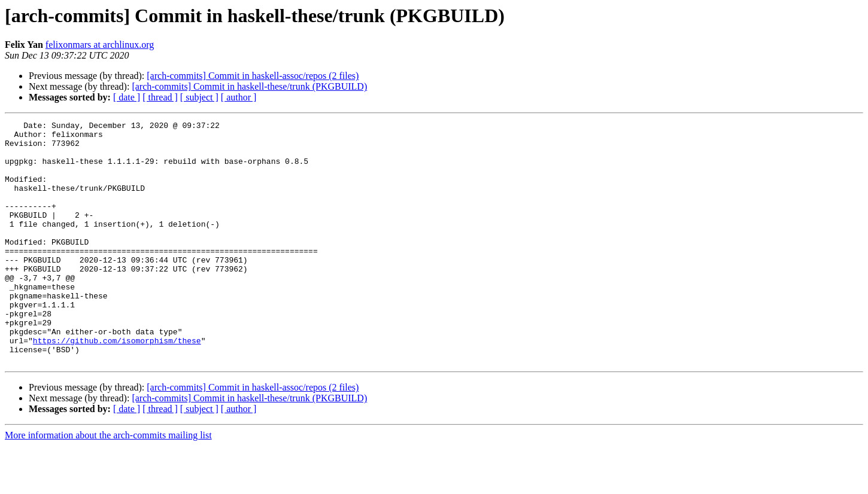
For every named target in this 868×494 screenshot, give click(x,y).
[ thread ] (160, 97)
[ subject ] (199, 97)
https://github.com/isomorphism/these (117, 385)
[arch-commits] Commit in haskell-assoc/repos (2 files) (253, 76)
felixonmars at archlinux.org (100, 45)
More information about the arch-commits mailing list (108, 484)
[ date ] (127, 97)
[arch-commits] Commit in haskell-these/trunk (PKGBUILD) (249, 86)
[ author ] (239, 97)
